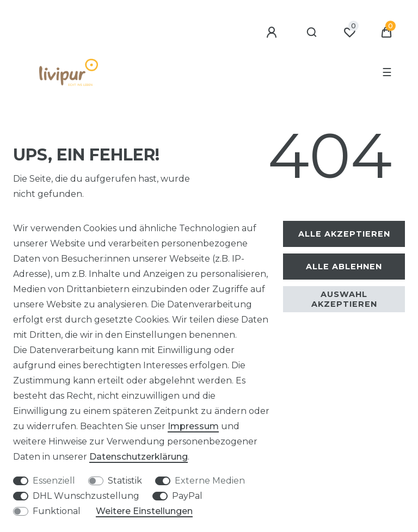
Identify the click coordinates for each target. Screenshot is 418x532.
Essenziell (54, 481)
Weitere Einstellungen (144, 511)
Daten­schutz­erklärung (139, 457)
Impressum (193, 426)
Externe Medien (210, 481)
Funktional (57, 511)
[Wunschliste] (349, 33)
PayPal (187, 496)
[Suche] (312, 33)
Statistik (125, 481)
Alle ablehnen (344, 267)
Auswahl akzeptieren (344, 299)
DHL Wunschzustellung (86, 496)
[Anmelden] (273, 33)
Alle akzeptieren (344, 234)
